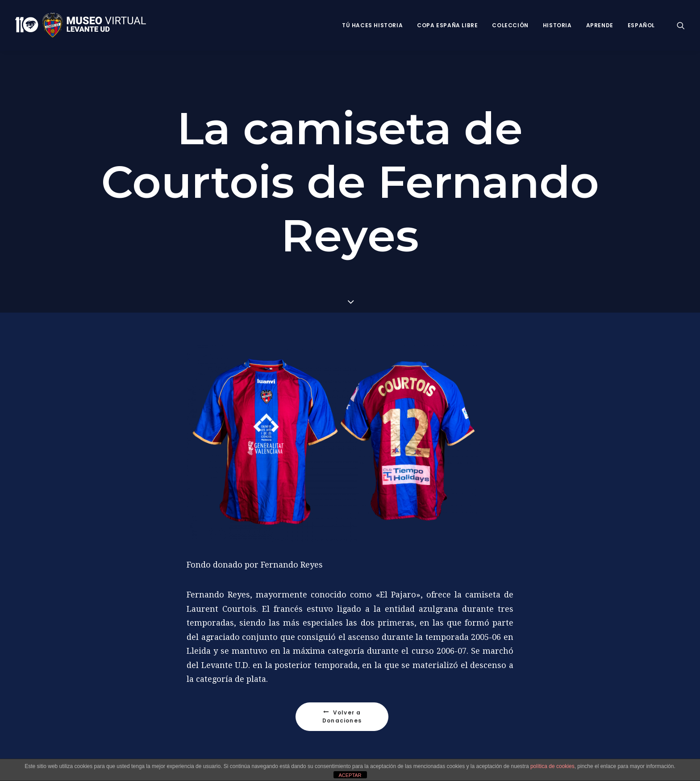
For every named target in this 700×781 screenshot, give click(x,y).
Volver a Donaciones (343, 716)
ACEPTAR (350, 775)
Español (641, 25)
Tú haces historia (372, 25)
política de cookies (552, 766)
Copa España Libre (447, 25)
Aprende (600, 25)
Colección (510, 25)
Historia (557, 25)
